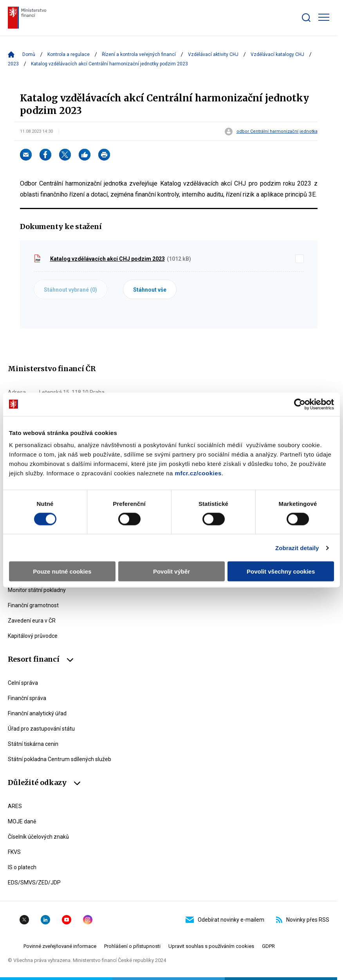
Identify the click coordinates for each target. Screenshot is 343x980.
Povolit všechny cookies (281, 571)
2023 (13, 64)
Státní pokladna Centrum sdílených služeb (60, 759)
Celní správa (23, 683)
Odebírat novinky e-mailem (225, 920)
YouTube (67, 920)
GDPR (268, 946)
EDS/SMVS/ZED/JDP (34, 883)
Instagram (88, 920)
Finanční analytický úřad (37, 713)
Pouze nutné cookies (62, 571)
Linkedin (45, 920)
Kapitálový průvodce (33, 636)
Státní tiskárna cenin (33, 744)
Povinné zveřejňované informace (60, 946)
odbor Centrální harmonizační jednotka (277, 132)
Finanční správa (27, 698)
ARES (15, 806)
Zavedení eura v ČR (32, 621)
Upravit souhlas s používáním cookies (211, 946)
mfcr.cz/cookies (198, 473)
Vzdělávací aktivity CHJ (213, 54)
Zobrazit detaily (297, 548)
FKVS (14, 852)
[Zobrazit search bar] (306, 18)
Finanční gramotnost (33, 605)
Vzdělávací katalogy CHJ (277, 54)
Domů (29, 54)
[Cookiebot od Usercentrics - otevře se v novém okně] (300, 404)
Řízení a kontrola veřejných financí (139, 54)
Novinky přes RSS (303, 920)
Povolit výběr (171, 571)
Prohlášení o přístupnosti (132, 946)
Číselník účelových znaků (38, 837)
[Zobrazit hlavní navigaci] (324, 17)
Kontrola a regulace (69, 54)
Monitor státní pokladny (37, 590)
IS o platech (22, 867)
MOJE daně (22, 821)
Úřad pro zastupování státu (41, 729)
